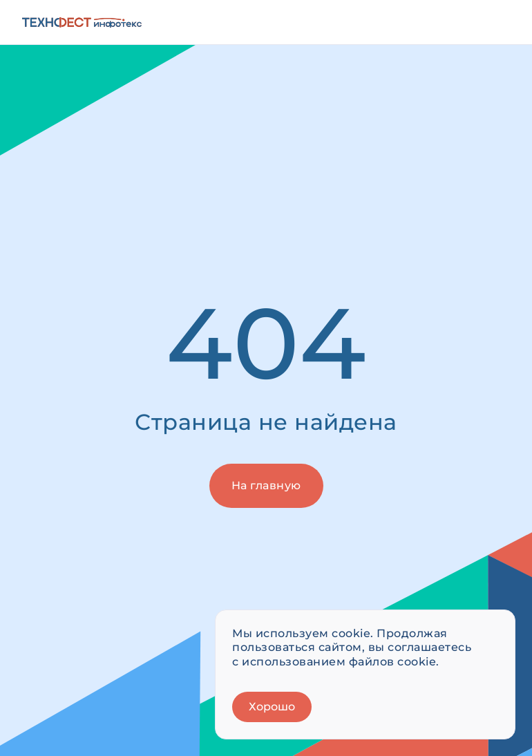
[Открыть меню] (495, 22)
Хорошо (272, 707)
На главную (266, 485)
